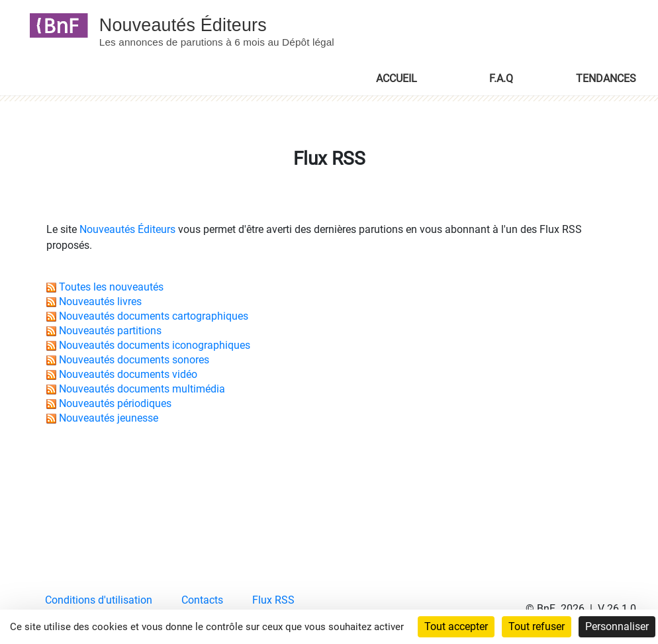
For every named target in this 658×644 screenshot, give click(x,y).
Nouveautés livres (100, 301)
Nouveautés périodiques (115, 403)
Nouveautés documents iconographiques (155, 345)
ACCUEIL (397, 78)
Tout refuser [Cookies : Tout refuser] (537, 626)
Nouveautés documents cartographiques (154, 316)
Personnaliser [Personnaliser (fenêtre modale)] (617, 626)
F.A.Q (501, 78)
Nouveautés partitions (110, 331)
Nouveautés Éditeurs (127, 229)
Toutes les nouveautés (111, 287)
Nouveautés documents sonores (134, 360)
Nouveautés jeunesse (109, 418)
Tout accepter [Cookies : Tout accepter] (456, 626)
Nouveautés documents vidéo (128, 374)
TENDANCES (606, 78)
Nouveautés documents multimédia (142, 389)
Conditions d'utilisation (99, 600)
